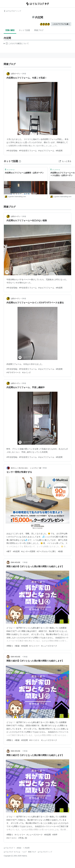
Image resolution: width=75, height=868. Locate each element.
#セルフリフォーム (46, 151)
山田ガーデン (16, 74)
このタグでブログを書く (61, 24)
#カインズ (26, 372)
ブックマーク (10, 169)
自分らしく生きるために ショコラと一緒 (26, 468)
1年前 (24, 74)
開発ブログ (32, 852)
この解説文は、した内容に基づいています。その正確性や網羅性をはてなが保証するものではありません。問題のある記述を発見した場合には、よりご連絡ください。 (16, 44)
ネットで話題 (24, 30)
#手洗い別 (23, 838)
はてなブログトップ (45, 852)
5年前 (26, 562)
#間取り (10, 646)
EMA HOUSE (16, 562)
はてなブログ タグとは (12, 852)
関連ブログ (39, 30)
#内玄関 (59, 151)
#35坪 (55, 835)
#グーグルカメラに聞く (47, 551)
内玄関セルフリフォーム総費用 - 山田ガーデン (24, 173)
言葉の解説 (10, 30)
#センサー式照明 (28, 551)
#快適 (60, 551)
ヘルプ (24, 852)
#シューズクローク (49, 646)
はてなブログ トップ (12, 11)
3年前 (45, 468)
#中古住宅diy (12, 151)
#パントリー (35, 646)
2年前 (24, 299)
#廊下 (9, 551)
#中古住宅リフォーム (28, 151)
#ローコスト (35, 740)
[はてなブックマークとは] (20, 161)
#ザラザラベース (14, 372)
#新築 (17, 646)
